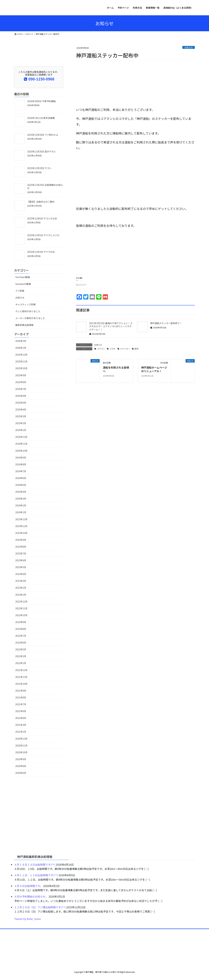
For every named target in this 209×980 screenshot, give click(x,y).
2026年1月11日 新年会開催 (41, 118)
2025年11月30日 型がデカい (42, 151)
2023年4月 (21, 574)
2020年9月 (21, 759)
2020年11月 (21, 745)
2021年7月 (21, 704)
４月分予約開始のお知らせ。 (31, 896)
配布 (137, 349)
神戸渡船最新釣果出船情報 (35, 857)
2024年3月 (21, 499)
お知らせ (189, 47)
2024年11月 (21, 444)
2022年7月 (21, 636)
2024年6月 (21, 478)
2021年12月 (21, 670)
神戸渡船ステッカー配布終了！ (166, 323)
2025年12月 (21, 355)
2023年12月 (21, 519)
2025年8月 (21, 382)
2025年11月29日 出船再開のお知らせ (45, 186)
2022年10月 (21, 615)
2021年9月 (21, 691)
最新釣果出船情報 (24, 325)
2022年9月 (21, 622)
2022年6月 (21, 643)
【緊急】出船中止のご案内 (41, 202)
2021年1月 (21, 732)
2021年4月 (21, 718)
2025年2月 (21, 423)
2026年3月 (21, 341)
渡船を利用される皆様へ (116, 369)
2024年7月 (21, 471)
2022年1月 (21, 663)
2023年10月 (21, 533)
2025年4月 (21, 409)
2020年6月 (21, 773)
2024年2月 (21, 505)
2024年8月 (21, 464)
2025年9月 (21, 375)
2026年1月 (21, 348)
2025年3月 (21, 416)
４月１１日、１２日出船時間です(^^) (36, 875)
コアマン (101, 349)
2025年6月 (21, 396)
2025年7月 (21, 389)
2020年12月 (21, 739)
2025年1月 (21, 430)
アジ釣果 (20, 291)
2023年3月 (21, 581)
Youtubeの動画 (23, 284)
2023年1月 (21, 595)
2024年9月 (21, 458)
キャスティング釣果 (25, 304)
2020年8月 (21, 766)
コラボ (112, 349)
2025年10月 (21, 368)
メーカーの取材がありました (30, 318)
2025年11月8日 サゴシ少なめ (42, 218)
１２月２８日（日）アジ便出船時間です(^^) (40, 907)
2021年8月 (21, 697)
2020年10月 (21, 752)
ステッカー (125, 349)
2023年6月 (21, 560)
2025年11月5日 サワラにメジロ (43, 235)
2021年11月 (21, 677)
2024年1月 (21, 512)
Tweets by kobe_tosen (28, 919)
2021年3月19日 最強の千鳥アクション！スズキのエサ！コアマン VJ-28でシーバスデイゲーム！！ (111, 326)
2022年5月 (21, 649)
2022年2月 (21, 656)
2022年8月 (21, 629)
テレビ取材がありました (28, 311)
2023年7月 (21, 553)
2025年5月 (21, 403)
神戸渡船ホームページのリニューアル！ (154, 369)
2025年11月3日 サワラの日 (41, 252)
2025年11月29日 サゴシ (39, 168)
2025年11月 (21, 361)
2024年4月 (21, 492)
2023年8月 (21, 547)
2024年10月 (21, 451)
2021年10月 (21, 684)
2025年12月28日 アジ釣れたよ (43, 135)
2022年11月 (21, 608)
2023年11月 (21, 526)
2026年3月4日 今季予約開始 (42, 101)
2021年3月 (21, 725)
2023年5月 (21, 567)
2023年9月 (21, 540)
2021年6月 (21, 711)
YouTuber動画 (23, 277)
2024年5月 (21, 485)
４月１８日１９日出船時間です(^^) (35, 865)
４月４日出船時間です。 (28, 886)
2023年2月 (21, 588)
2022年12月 (21, 601)
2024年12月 (21, 437)
